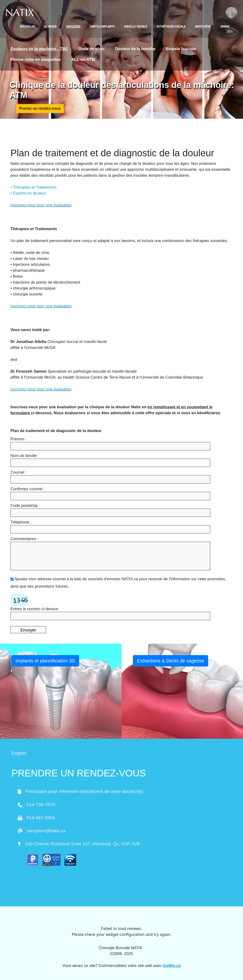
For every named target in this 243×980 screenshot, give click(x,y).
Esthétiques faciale (171, 26)
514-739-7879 (41, 805)
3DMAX (225, 26)
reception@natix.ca (46, 831)
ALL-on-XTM (83, 59)
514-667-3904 (41, 818)
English (19, 753)
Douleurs (73, 26)
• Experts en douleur (28, 193)
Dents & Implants (102, 26)
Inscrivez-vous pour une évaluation (41, 205)
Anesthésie (203, 26)
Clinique (51, 26)
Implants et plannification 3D (45, 661)
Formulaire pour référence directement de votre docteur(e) (84, 791)
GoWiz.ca (172, 966)
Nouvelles (28, 26)
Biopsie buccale (181, 49)
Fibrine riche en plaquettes (36, 59)
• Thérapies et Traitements (33, 187)
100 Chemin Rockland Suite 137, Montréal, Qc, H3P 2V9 (82, 844)
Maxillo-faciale (136, 26)
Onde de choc (91, 49)
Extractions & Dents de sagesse (171, 661)
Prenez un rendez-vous (40, 108)
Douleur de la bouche (135, 49)
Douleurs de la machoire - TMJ (39, 49)
